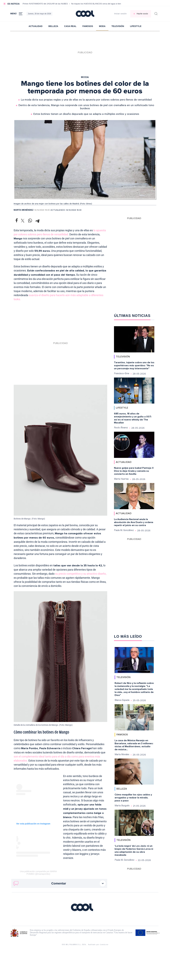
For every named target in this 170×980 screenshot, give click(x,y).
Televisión (118, 26)
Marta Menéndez (24, 210)
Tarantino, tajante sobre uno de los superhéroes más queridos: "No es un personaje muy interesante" (134, 365)
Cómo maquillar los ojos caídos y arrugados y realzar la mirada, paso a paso (133, 798)
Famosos (88, 26)
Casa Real (70, 26)
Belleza (53, 26)
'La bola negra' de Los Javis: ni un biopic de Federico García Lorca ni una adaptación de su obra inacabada (134, 850)
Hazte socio (142, 14)
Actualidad (36, 26)
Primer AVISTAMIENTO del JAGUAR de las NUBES (45, 4)
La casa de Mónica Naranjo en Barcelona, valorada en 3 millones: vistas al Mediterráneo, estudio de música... (134, 745)
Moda (102, 26)
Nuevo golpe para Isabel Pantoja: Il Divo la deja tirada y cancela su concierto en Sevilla (134, 471)
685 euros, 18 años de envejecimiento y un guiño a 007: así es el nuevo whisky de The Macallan (133, 418)
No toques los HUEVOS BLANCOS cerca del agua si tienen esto (99, 4)
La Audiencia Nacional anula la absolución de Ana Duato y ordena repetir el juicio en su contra (134, 522)
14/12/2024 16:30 (42, 210)
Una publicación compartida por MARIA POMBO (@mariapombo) (38, 873)
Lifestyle (136, 26)
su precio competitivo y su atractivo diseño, (81, 574)
